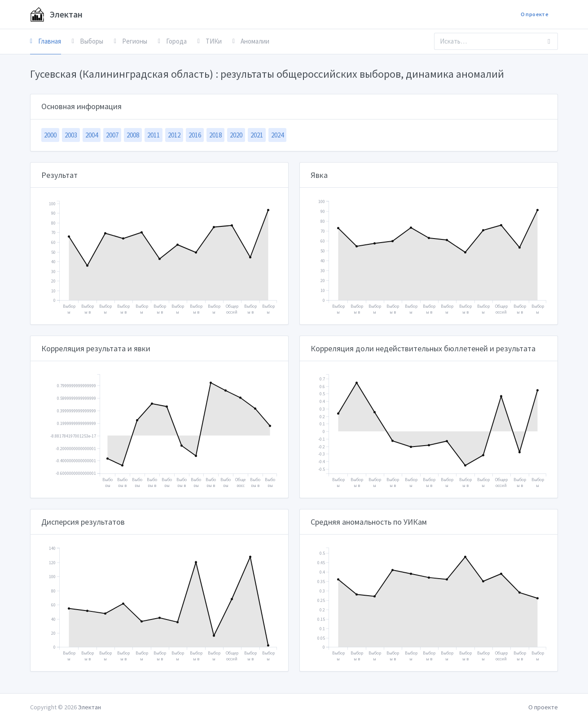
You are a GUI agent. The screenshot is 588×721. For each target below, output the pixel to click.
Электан (56, 14)
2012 (174, 135)
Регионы (131, 41)
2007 (112, 135)
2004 (92, 135)
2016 (195, 135)
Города (172, 41)
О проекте (535, 14)
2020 (236, 135)
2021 (257, 135)
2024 (277, 135)
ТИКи (210, 41)
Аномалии (251, 41)
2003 (71, 135)
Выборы (88, 41)
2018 (215, 135)
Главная (46, 41)
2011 (154, 135)
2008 (133, 135)
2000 (50, 135)
